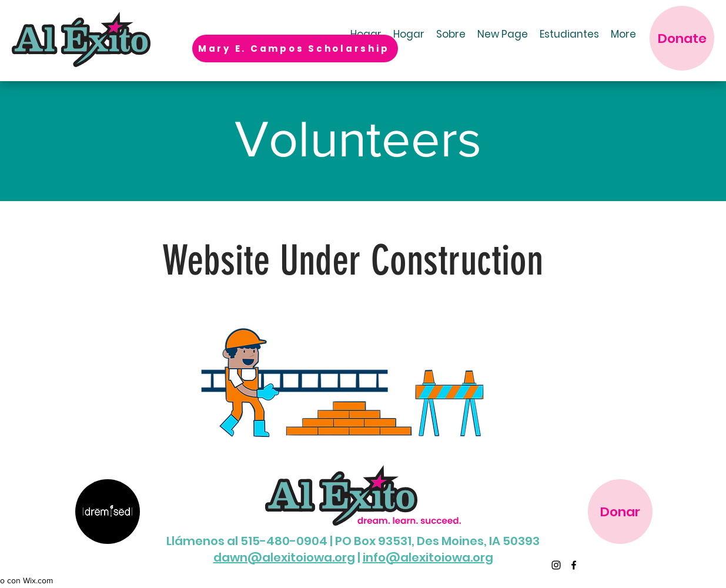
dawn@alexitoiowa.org (284, 557)
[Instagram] (556, 565)
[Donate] (682, 38)
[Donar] (620, 512)
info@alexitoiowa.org (428, 557)
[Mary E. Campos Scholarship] (295, 49)
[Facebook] (574, 565)
